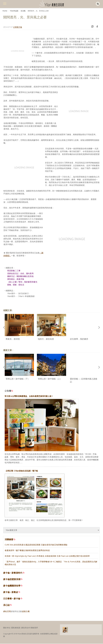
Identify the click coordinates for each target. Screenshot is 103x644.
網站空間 (7, 612)
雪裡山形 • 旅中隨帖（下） (18, 379)
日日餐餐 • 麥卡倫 (12, 599)
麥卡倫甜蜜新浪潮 (12, 580)
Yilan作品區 (14, 11)
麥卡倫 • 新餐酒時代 (13, 573)
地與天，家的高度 (46, 339)
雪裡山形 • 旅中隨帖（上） (50, 379)
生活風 (23, 11)
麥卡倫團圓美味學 (12, 586)
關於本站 (7, 628)
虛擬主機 (26, 612)
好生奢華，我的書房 (79, 339)
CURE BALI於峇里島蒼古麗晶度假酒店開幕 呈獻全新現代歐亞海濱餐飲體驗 (36, 545)
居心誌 (6, 605)
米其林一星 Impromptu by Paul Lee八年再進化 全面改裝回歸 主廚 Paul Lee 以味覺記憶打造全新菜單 (47, 556)
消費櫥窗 (10, 540)
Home (5, 11)
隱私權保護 (16, 628)
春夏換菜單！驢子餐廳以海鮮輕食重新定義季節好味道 (27, 551)
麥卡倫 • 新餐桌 (11, 592)
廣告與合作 (26, 628)
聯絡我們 (34, 628)
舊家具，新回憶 (13, 339)
